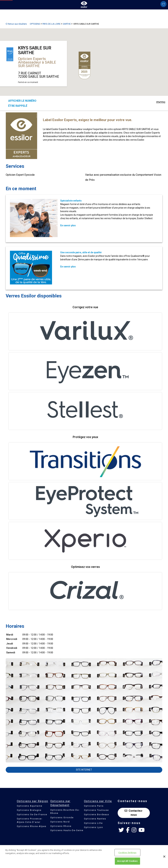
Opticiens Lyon (94, 827)
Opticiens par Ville (98, 801)
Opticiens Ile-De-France (32, 814)
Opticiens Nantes (95, 819)
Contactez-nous (134, 813)
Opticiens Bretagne (29, 810)
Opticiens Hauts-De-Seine (67, 830)
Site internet (84, 770)
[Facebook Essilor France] (128, 830)
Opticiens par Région (32, 801)
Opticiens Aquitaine (30, 806)
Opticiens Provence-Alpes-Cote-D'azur (30, 820)
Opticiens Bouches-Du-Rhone (65, 812)
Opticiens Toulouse (96, 810)
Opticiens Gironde (62, 818)
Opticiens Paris (94, 806)
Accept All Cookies (127, 861)
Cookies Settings (127, 853)
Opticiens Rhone (61, 826)
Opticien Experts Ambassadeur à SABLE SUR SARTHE (37, 62)
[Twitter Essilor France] (121, 830)
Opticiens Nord (60, 822)
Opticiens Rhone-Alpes (32, 826)
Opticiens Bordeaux (97, 814)
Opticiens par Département (60, 803)
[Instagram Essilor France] (134, 830)
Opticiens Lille (93, 823)
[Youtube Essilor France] (142, 830)
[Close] (164, 857)
